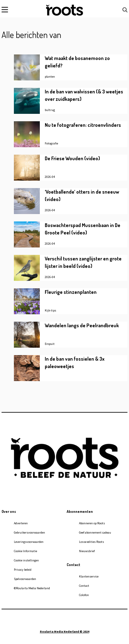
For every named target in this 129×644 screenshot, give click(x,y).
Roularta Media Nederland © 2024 (64, 631)
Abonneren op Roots (92, 523)
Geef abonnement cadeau (95, 532)
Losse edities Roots (92, 542)
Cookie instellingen (26, 560)
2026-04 (50, 177)
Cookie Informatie (25, 551)
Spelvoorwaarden (25, 579)
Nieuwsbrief (87, 551)
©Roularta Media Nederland (32, 588)
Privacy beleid (23, 570)
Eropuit (50, 344)
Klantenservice (89, 576)
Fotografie (51, 143)
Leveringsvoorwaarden (29, 542)
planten (50, 77)
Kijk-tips (50, 310)
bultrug (50, 110)
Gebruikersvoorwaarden (29, 532)
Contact (84, 586)
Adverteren (21, 523)
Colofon (84, 595)
